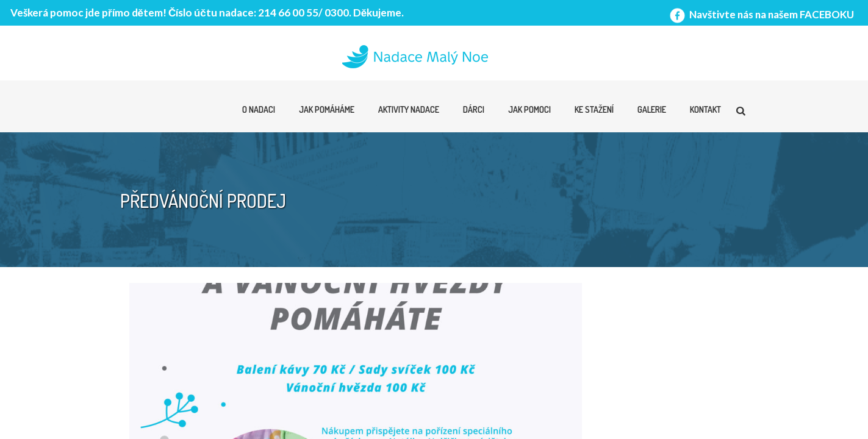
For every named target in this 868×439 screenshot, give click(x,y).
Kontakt (705, 109)
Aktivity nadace (409, 109)
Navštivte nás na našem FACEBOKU (761, 14)
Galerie (652, 109)
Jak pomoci (529, 109)
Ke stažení (594, 109)
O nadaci (259, 109)
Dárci (474, 109)
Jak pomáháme (327, 109)
